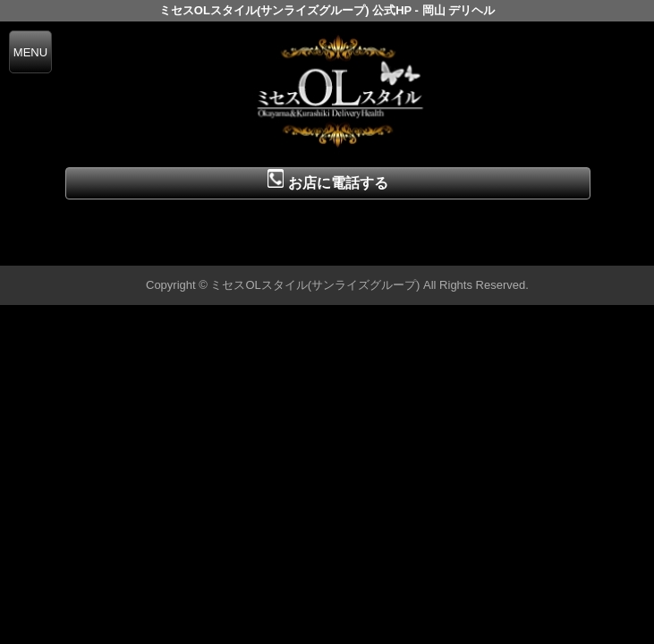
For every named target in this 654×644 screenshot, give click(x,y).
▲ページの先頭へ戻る (587, 249)
